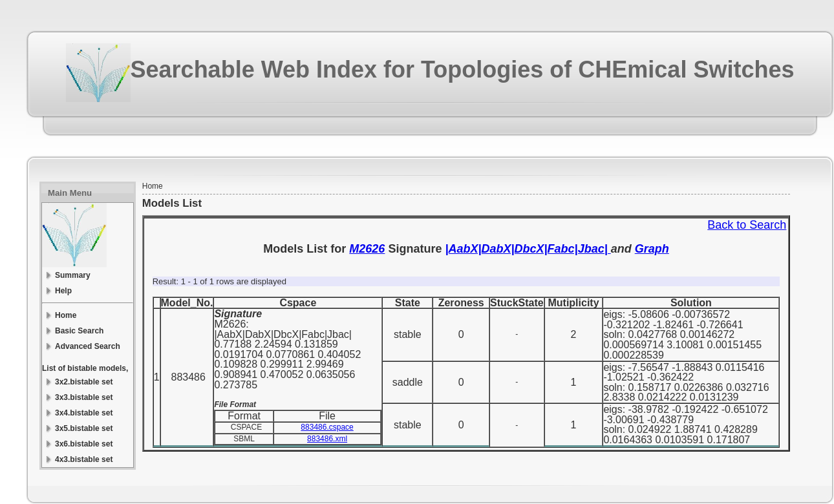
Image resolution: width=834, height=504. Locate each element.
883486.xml (327, 439)
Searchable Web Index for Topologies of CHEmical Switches (463, 69)
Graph (652, 249)
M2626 (367, 249)
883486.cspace (327, 427)
